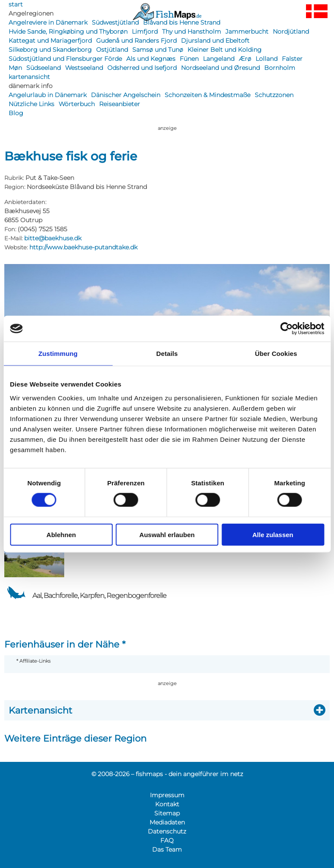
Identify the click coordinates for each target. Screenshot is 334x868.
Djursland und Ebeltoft (215, 41)
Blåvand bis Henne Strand (182, 22)
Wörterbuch (77, 104)
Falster (292, 59)
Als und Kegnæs (151, 59)
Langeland (219, 59)
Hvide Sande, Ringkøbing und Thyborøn (68, 31)
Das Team (167, 849)
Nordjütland (291, 31)
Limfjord (145, 31)
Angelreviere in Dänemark (48, 22)
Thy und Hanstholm (192, 31)
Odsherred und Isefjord (142, 68)
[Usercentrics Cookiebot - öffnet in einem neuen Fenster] (286, 329)
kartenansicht (29, 77)
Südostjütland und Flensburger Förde (65, 59)
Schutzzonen (274, 95)
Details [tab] (167, 354)
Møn (15, 68)
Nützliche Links (31, 104)
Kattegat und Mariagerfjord (50, 41)
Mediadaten (167, 822)
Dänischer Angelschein (126, 95)
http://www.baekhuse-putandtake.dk (83, 247)
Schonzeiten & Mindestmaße (208, 95)
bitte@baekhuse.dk (53, 238)
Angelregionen (31, 13)
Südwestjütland (115, 22)
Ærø (245, 59)
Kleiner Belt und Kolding (225, 50)
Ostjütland (112, 50)
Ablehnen (61, 534)
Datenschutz (167, 831)
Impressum (167, 795)
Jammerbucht (247, 31)
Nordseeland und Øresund (220, 68)
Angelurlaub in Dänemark (48, 95)
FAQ (167, 840)
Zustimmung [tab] (58, 354)
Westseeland (84, 68)
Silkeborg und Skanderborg (50, 50)
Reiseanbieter (120, 104)
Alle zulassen (273, 534)
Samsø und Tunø (158, 50)
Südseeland (44, 68)
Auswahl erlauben (167, 534)
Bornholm (280, 68)
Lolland (267, 59)
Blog (16, 113)
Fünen (189, 59)
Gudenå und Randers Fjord (136, 41)
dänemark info (31, 86)
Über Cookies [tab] (276, 354)
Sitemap (167, 813)
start (16, 4)
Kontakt (167, 804)
